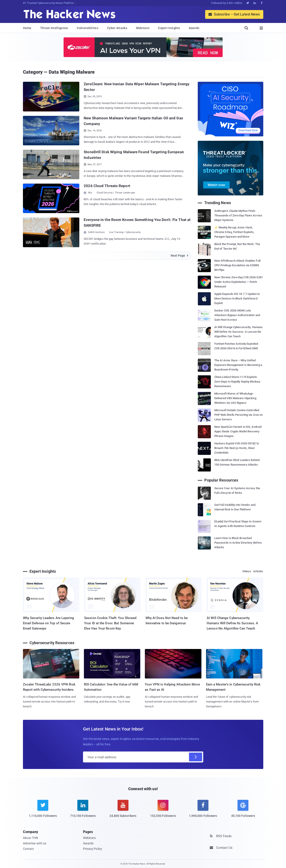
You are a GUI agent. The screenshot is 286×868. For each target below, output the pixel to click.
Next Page (180, 256)
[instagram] (163, 811)
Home (27, 28)
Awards (194, 28)
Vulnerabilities (88, 28)
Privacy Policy (93, 849)
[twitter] (43, 811)
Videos (247, 571)
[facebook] (203, 811)
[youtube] (123, 811)
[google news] (243, 809)
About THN (31, 838)
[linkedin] (83, 811)
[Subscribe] (196, 757)
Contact (29, 849)
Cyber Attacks (117, 28)
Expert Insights (169, 28)
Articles (258, 571)
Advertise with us (35, 843)
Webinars (143, 28)
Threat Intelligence (54, 28)
